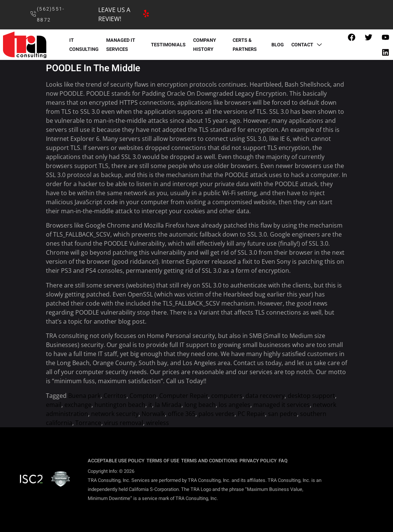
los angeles (235, 405)
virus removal (124, 423)
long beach (200, 405)
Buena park (84, 396)
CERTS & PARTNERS (245, 45)
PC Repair (251, 414)
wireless (158, 423)
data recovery (265, 396)
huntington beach (120, 405)
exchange (78, 405)
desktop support (311, 396)
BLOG (278, 45)
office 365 (182, 414)
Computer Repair (184, 396)
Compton (143, 396)
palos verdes (216, 414)
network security (115, 414)
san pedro (283, 414)
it (150, 405)
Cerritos (115, 396)
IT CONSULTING (84, 45)
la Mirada (168, 405)
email (54, 405)
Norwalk (153, 414)
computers (227, 396)
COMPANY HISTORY (205, 45)
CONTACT (308, 45)
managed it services (282, 405)
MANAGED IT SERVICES (121, 45)
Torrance (88, 423)
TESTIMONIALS (168, 45)
